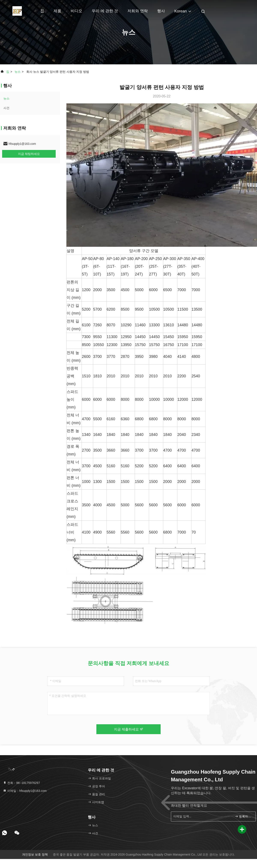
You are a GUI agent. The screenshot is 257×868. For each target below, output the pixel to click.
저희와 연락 (138, 11)
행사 (161, 11)
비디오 (76, 11)
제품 (57, 11)
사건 (6, 108)
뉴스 (18, 72)
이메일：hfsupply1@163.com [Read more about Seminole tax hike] (25, 791)
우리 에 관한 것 (105, 11)
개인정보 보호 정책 (35, 854)
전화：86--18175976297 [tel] (21, 783)
